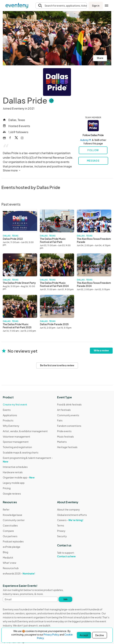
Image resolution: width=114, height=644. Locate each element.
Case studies (10, 525)
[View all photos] (57, 38)
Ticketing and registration (17, 447)
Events (7, 410)
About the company (68, 509)
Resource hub (11, 568)
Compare (8, 531)
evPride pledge (12, 547)
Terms (61, 525)
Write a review (101, 351)
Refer (6, 509)
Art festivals (64, 410)
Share (100, 58)
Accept (84, 635)
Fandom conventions (69, 426)
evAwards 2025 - (19, 573)
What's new (10, 563)
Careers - (70, 520)
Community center (14, 520)
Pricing (7, 488)
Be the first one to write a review (57, 365)
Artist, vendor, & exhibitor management (25, 431)
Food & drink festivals (69, 404)
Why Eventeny (11, 426)
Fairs (60, 420)
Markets (62, 442)
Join (65, 599)
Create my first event (15, 404)
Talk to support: (72, 555)
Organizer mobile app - (19, 477)
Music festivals (65, 436)
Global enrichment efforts (72, 515)
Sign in (96, 6)
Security (62, 536)
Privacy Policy (51, 634)
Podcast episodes (13, 541)
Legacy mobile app (14, 483)
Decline (100, 635)
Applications (10, 415)
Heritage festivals (67, 447)
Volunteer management (16, 436)
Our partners (10, 536)
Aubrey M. (86, 140)
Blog (5, 552)
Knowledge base (12, 515)
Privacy (61, 531)
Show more (12, 170)
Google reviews (12, 494)
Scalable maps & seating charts (21, 452)
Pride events (64, 431)
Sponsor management (16, 442)
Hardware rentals (13, 472)
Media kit (8, 557)
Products (8, 420)
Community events (68, 415)
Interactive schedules (15, 467)
